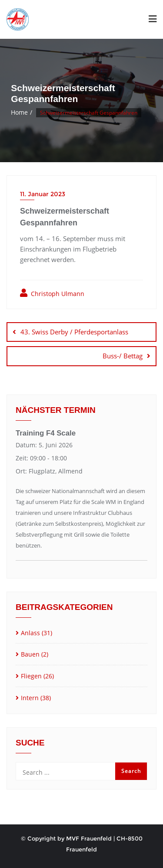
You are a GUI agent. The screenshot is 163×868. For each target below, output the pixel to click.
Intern (30, 698)
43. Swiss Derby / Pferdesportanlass (74, 332)
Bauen (30, 654)
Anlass (30, 633)
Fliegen (31, 676)
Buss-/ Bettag (123, 356)
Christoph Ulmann (52, 293)
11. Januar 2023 (43, 194)
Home (19, 112)
